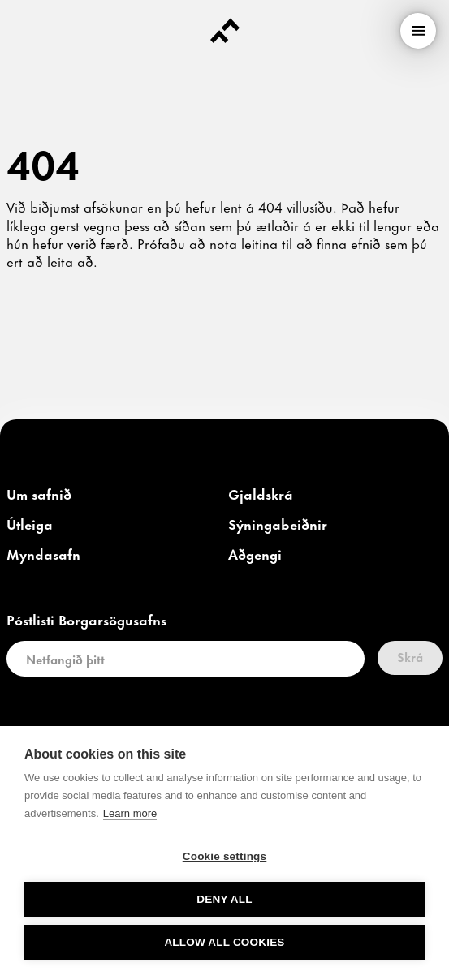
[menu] (418, 31)
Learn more (130, 813)
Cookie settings (225, 856)
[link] (39, 495)
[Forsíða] (225, 31)
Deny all (224, 899)
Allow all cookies (224, 942)
